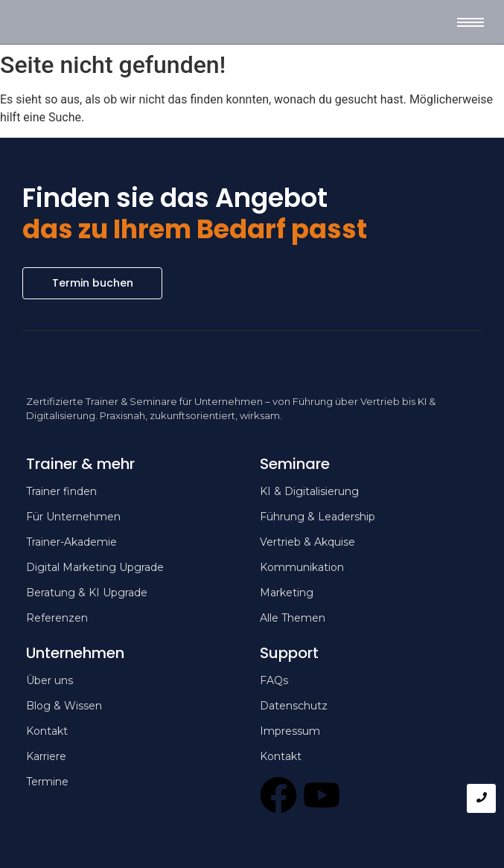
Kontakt (281, 756)
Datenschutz (294, 706)
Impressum (290, 731)
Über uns (50, 680)
